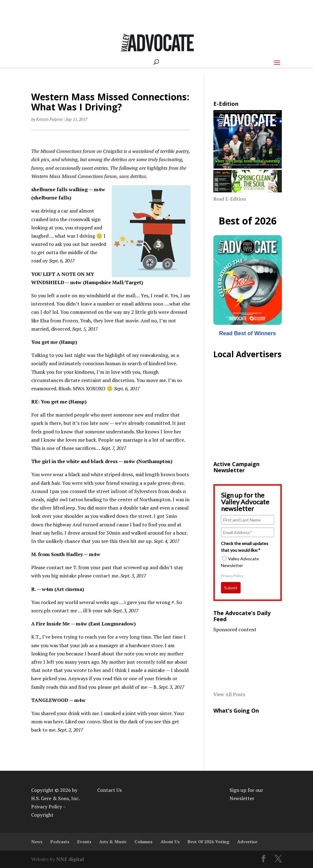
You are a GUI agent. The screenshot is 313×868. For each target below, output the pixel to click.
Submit (231, 588)
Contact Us (109, 790)
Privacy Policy (232, 576)
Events (84, 842)
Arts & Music (113, 842)
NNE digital (70, 859)
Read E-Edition (230, 199)
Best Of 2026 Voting (208, 842)
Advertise (247, 842)
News (37, 842)
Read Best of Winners (248, 333)
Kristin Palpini (49, 119)
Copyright (42, 815)
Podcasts (60, 842)
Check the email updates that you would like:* (245, 547)
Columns (144, 842)
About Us (170, 842)
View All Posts (229, 694)
